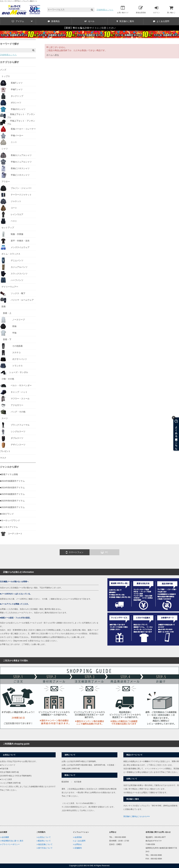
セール (89, 21)
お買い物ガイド (123, 10)
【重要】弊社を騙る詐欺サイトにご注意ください (89, 28)
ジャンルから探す (10, 467)
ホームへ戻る (53, 55)
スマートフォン (75, 552)
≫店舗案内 (77, 848)
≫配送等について (44, 841)
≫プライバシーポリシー (10, 844)
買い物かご (171, 10)
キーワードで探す (10, 44)
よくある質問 (161, 21)
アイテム (22, 21)
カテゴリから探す (10, 62)
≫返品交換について (44, 844)
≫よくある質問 (79, 841)
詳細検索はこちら (105, 10)
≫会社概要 (4, 837)
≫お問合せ (77, 844)
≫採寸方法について (44, 848)
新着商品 (54, 21)
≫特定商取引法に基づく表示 (12, 841)
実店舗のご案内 (125, 21)
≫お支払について (44, 837)
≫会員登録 (77, 837)
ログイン (156, 10)
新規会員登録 (141, 10)
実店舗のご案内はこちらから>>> (137, 816)
